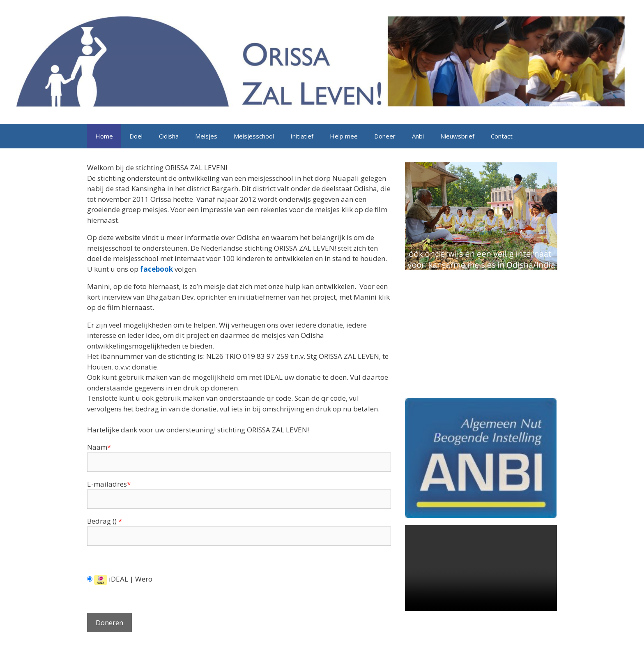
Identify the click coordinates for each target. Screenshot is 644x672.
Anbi (418, 136)
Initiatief (302, 136)
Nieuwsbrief (457, 136)
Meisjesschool (254, 136)
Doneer (385, 136)
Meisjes (206, 136)
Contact (502, 136)
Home (104, 136)
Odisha (169, 136)
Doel (136, 136)
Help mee (344, 136)
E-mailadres (109, 484)
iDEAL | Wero (120, 579)
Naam (99, 447)
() (116, 521)
